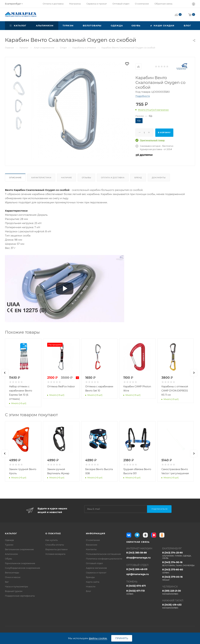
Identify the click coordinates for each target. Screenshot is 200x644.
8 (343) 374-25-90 (179, 555)
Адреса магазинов (96, 568)
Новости (91, 586)
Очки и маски (13, 577)
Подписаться (160, 509)
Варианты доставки (56, 549)
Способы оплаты (55, 545)
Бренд (138, 178)
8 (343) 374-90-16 (179, 564)
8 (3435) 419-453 (179, 606)
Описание (15, 178)
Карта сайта (93, 582)
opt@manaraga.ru (138, 574)
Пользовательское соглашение (103, 554)
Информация (96, 533)
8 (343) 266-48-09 (137, 569)
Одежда (9, 540)
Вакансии (92, 545)
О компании (93, 540)
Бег (7, 582)
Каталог (11, 533)
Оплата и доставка (113, 178)
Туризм (9, 545)
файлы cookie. (98, 638)
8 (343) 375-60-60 (179, 571)
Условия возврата (55, 554)
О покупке (53, 533)
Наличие (66, 178)
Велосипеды (12, 573)
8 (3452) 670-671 (136, 586)
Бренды (90, 577)
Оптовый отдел (94, 563)
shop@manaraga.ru (138, 558)
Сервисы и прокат (96, 573)
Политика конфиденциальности (104, 559)
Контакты (91, 549)
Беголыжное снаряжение (19, 549)
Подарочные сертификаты (20, 596)
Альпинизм (11, 554)
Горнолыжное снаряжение (20, 563)
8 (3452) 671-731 (143, 592)
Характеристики (41, 178)
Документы (159, 178)
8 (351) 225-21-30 (179, 592)
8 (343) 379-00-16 (179, 578)
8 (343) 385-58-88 (137, 553)
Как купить (51, 540)
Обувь (8, 559)
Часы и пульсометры (16, 586)
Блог (88, 591)
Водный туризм (14, 591)
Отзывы (87, 178)
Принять (122, 638)
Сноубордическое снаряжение (23, 568)
